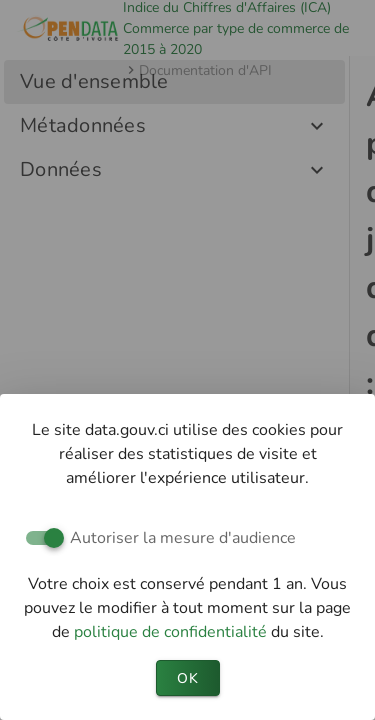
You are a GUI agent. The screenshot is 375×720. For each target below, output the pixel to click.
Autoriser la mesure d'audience (183, 538)
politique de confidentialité (172, 632)
